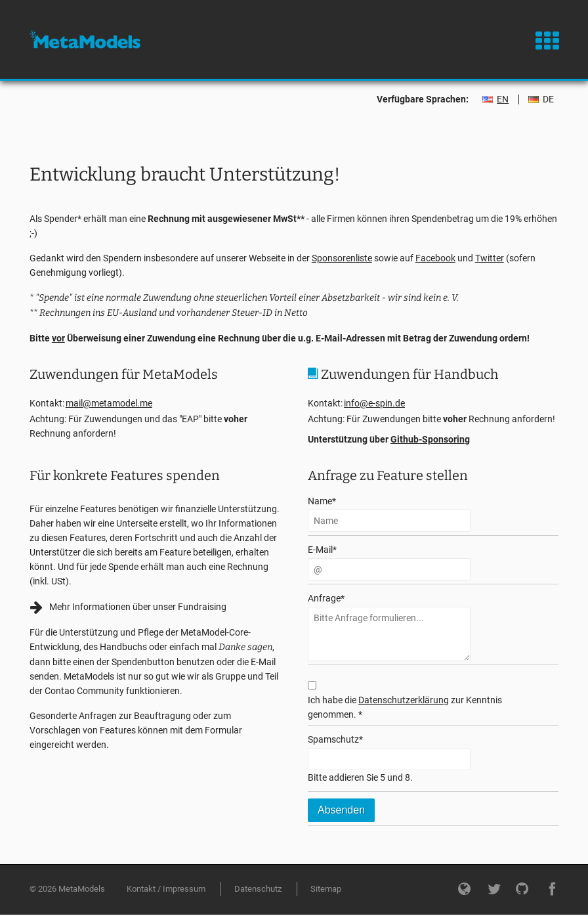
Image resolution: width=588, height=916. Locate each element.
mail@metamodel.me (109, 403)
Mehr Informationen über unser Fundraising (138, 607)
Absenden (341, 810)
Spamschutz (335, 738)
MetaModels (85, 39)
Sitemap (326, 889)
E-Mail (322, 549)
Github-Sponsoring (430, 439)
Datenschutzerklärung (404, 700)
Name (322, 500)
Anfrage (326, 597)
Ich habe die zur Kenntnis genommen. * (405, 707)
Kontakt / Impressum (166, 889)
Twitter (490, 258)
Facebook (435, 258)
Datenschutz (258, 889)
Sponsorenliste (342, 258)
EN (503, 99)
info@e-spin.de (374, 403)
